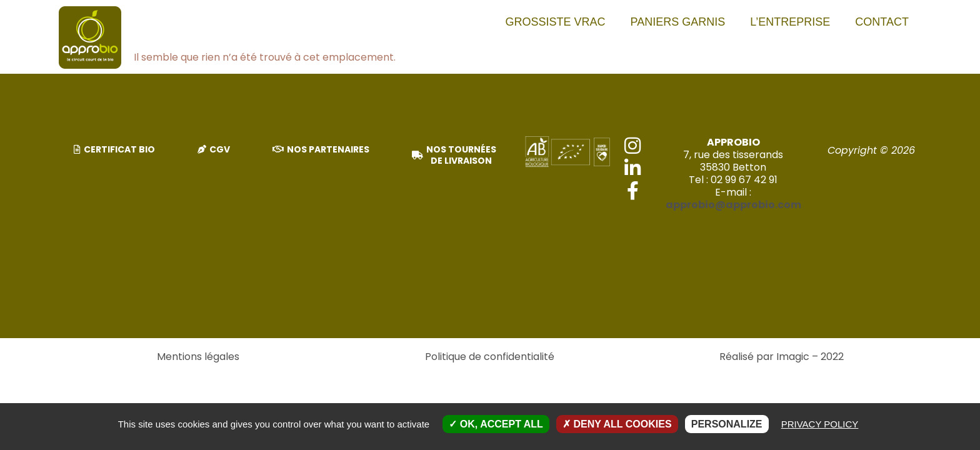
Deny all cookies (617, 424)
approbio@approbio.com (733, 205)
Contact (882, 22)
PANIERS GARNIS (678, 22)
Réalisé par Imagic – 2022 (782, 357)
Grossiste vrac (556, 22)
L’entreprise (790, 22)
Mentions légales (198, 357)
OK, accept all (496, 424)
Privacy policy (820, 424)
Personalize (727, 424)
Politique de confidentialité (490, 357)
